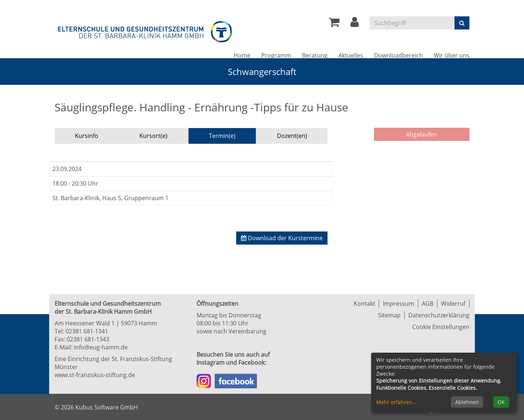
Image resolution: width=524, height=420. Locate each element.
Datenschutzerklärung (439, 315)
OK (501, 402)
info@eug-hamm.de (101, 347)
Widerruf (453, 304)
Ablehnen (467, 402)
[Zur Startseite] (146, 30)
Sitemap (389, 315)
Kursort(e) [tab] (153, 136)
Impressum (398, 304)
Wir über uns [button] (452, 55)
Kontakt (364, 304)
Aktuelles (351, 55)
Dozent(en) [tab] (292, 136)
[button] (355, 24)
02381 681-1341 (87, 331)
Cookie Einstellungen (441, 327)
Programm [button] (276, 55)
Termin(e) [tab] (222, 136)
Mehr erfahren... (396, 402)
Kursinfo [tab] (87, 136)
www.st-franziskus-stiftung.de (95, 375)
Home (242, 55)
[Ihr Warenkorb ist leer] (334, 24)
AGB (428, 304)
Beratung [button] (315, 55)
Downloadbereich (398, 55)
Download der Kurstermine (282, 238)
